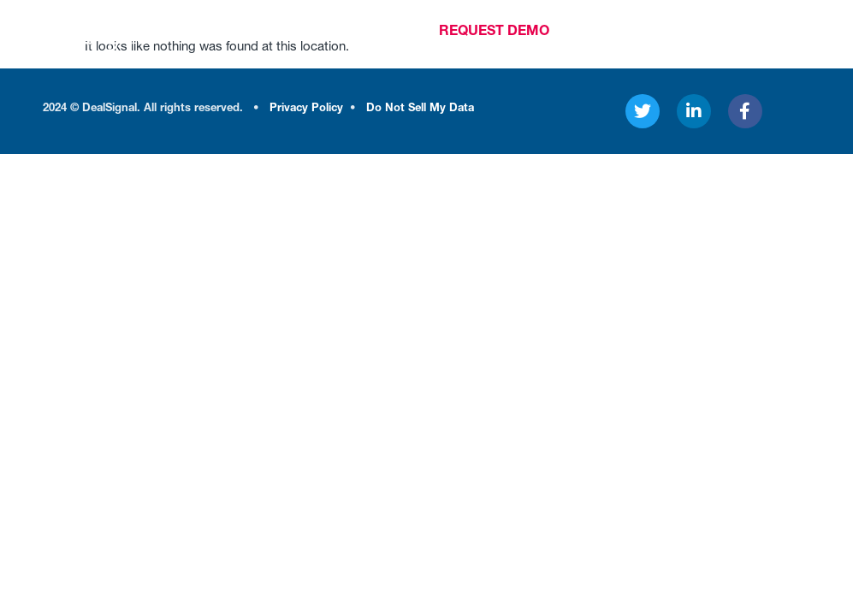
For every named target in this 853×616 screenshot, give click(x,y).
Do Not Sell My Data (420, 109)
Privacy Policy (306, 109)
